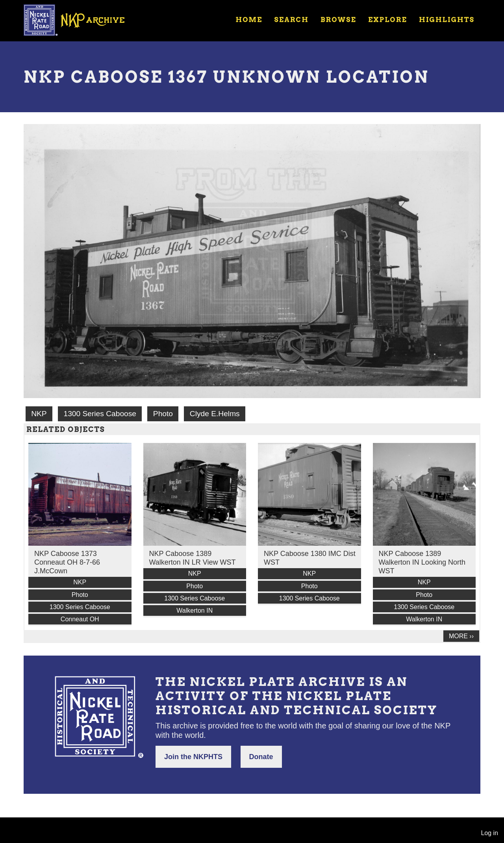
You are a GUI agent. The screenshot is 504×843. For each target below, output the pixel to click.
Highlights (447, 20)
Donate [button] (261, 757)
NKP (39, 414)
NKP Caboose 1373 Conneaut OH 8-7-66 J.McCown (67, 562)
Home (249, 20)
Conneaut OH (80, 619)
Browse (338, 20)
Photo (163, 414)
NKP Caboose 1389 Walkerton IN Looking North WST (422, 562)
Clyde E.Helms (215, 414)
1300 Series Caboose (100, 414)
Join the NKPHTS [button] (193, 757)
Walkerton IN (195, 610)
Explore (388, 20)
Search (292, 20)
